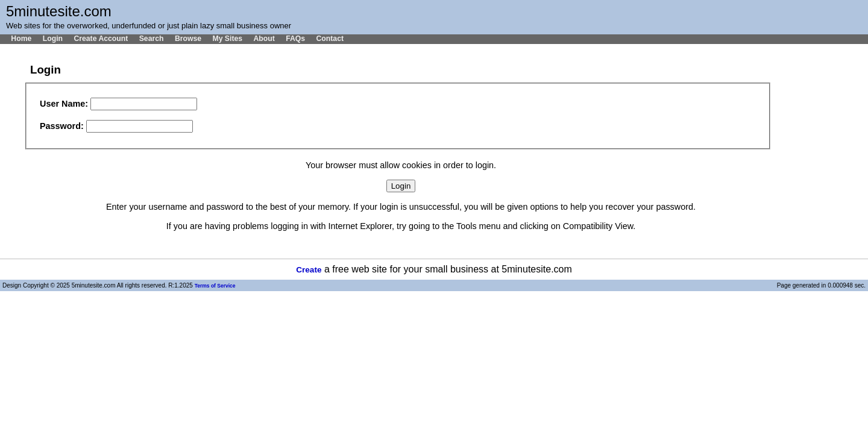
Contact (330, 39)
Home (21, 39)
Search (152, 39)
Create (309, 270)
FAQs (295, 39)
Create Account (101, 39)
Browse (188, 39)
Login (53, 39)
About (264, 39)
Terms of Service (215, 286)
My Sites (227, 39)
